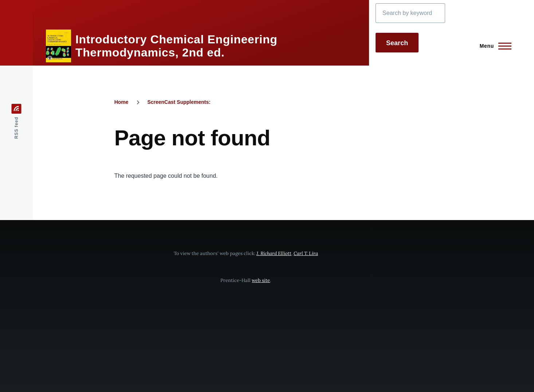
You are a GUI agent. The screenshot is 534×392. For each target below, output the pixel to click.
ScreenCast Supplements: (179, 102)
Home (121, 102)
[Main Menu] (493, 46)
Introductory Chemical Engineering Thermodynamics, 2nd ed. (176, 46)
